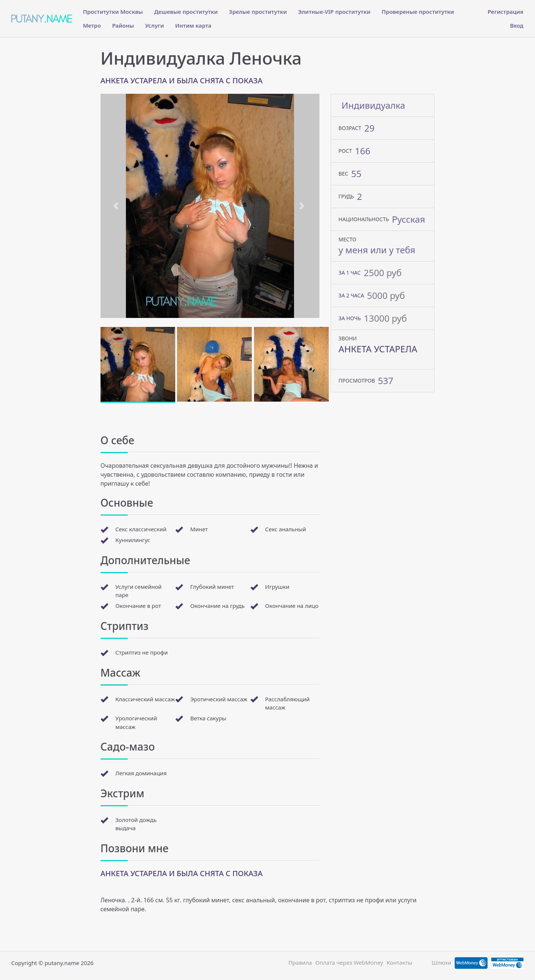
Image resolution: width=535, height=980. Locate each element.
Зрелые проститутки (258, 12)
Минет (199, 529)
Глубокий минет (212, 587)
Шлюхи (441, 962)
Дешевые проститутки (186, 12)
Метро (92, 25)
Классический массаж (145, 699)
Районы (123, 25)
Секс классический (141, 529)
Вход (517, 25)
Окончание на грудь (217, 606)
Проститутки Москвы (113, 12)
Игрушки (277, 587)
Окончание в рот (138, 606)
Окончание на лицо (292, 606)
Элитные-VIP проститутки (334, 12)
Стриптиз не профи (142, 652)
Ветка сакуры (208, 718)
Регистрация (505, 12)
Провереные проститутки (418, 12)
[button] (117, 206)
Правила (300, 962)
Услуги (155, 25)
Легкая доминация (141, 773)
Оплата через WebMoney (349, 962)
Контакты (399, 962)
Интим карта (193, 25)
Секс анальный (286, 529)
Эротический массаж (219, 699)
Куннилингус (133, 540)
